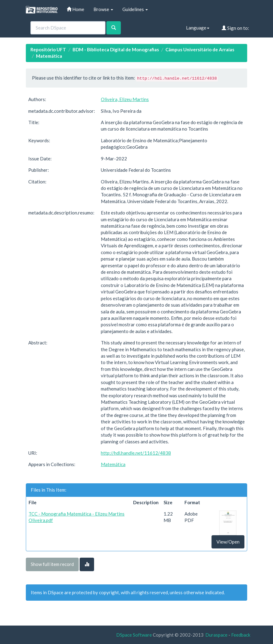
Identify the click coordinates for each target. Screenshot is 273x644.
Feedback (241, 635)
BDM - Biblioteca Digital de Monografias (116, 49)
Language (198, 28)
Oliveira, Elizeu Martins (125, 99)
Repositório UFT (48, 49)
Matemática (49, 56)
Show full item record (52, 564)
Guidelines (135, 9)
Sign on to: (235, 28)
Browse (103, 9)
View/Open (228, 542)
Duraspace (216, 635)
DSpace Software (134, 635)
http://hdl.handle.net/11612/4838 (136, 453)
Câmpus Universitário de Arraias (200, 49)
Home (75, 9)
